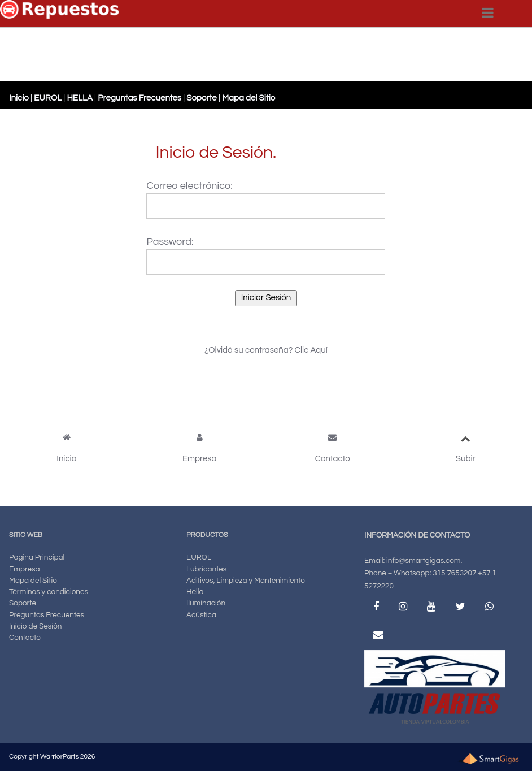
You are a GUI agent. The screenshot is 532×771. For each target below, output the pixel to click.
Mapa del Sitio (33, 581)
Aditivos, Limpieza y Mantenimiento (246, 581)
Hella (195, 592)
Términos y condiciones (49, 592)
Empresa (25, 569)
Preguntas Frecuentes (47, 615)
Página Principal (37, 557)
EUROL (199, 557)
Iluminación (206, 603)
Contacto (25, 638)
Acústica (201, 615)
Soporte (23, 603)
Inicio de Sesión (35, 626)
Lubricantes (206, 569)
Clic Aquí (311, 350)
